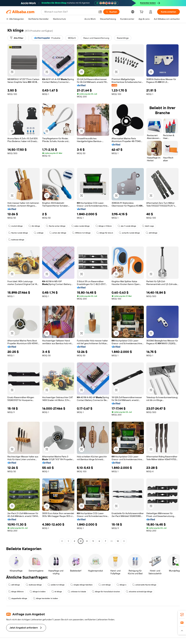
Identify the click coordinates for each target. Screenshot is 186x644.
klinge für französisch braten (106, 592)
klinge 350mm (16, 592)
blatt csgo (148, 226)
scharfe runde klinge (129, 233)
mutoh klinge (15, 226)
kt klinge (57, 592)
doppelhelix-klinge (18, 598)
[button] (100, 12)
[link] (182, 615)
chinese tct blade (77, 592)
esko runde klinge (80, 226)
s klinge (39, 233)
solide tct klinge (56, 585)
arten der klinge (58, 233)
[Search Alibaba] (70, 12)
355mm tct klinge (81, 233)
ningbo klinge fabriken (81, 585)
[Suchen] (111, 12)
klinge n (121, 585)
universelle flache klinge (144, 585)
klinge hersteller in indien (45, 598)
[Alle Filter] (17, 38)
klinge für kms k (105, 233)
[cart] (142, 12)
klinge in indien (38, 592)
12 (118, 541)
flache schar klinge (56, 226)
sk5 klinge (152, 233)
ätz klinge (34, 226)
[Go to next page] (124, 541)
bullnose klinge (16, 240)
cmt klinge (105, 585)
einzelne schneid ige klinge (139, 592)
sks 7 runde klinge (127, 226)
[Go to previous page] (62, 541)
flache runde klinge (18, 233)
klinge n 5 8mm (104, 226)
